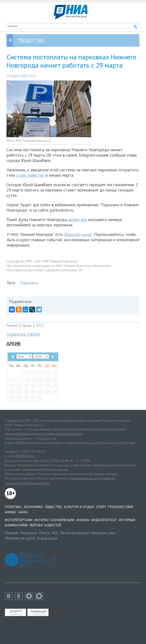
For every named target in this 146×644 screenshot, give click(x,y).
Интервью (127, 520)
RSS (55, 533)
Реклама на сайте (20, 538)
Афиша (11, 512)
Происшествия (121, 507)
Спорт (101, 507)
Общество (54, 507)
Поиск (44, 533)
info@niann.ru (25, 456)
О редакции (47, 538)
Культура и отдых (79, 507)
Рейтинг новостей (45, 525)
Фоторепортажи (19, 520)
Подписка (29, 533)
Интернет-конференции (54, 520)
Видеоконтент (104, 520)
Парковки (29, 283)
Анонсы (83, 520)
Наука (23, 512)
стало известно (30, 175)
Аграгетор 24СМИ (23, 334)
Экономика (33, 507)
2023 (40, 325)
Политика (13, 507)
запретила (77, 220)
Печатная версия (74, 533)
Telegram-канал (78, 234)
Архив (27, 325)
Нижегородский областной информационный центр (44, 434)
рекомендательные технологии (92, 478)
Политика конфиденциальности (27, 483)
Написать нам (103, 533)
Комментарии (16, 525)
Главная (12, 325)
